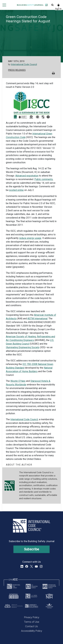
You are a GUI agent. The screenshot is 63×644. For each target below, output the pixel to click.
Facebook (27, 566)
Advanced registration (27, 176)
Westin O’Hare (18, 381)
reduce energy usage (30, 238)
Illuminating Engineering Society (23, 347)
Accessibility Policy (32, 631)
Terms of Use (32, 622)
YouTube (36, 566)
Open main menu (4, 5)
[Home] (30, 5)
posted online (16, 190)
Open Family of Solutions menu (46, 5)
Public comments (44, 179)
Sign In (58, 5)
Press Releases (17, 70)
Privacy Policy (32, 617)
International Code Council (24, 64)
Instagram (41, 566)
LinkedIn (22, 566)
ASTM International (37, 319)
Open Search (52, 5)
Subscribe (32, 549)
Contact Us (32, 626)
